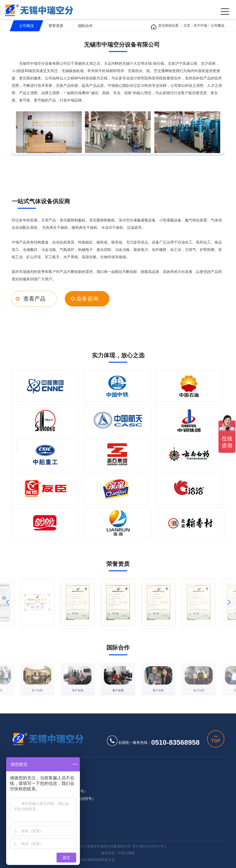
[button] (7, 601)
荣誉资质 (56, 26)
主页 (187, 26)
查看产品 (33, 298)
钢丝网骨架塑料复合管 (98, 859)
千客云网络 (126, 852)
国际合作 (85, 26)
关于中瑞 (201, 26)
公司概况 (26, 26)
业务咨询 (82, 298)
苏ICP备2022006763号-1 (149, 846)
